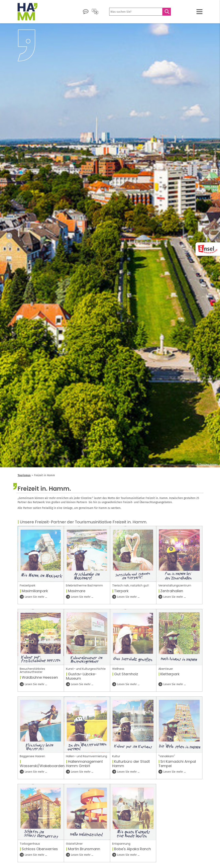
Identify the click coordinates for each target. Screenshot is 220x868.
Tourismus (24, 475)
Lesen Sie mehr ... (36, 597)
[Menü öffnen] (199, 12)
